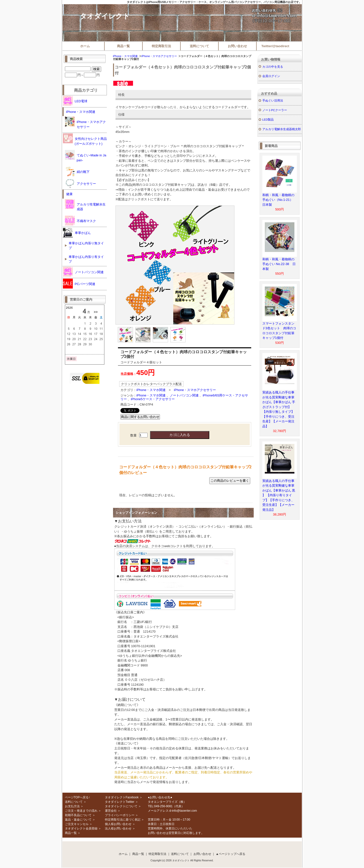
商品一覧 (123, 46)
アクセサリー (80, 183)
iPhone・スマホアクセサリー (159, 56)
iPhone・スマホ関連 (125, 56)
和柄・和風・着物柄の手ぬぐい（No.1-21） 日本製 (279, 200)
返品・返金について (78, 820)
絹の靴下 (77, 171)
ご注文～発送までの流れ (81, 811)
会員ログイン (271, 76)
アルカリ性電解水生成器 (85, 205)
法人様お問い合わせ (118, 828)
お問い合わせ (237, 46)
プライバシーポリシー (120, 815)
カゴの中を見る (273, 67)
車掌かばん (77, 232)
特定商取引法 (161, 46)
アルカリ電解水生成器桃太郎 (282, 129)
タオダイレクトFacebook (122, 797)
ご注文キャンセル (77, 824)
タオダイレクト (105, 16)
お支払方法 (72, 806)
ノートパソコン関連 (184, 395)
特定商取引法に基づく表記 (123, 820)
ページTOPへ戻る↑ (77, 797)
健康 (69, 194)
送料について (199, 46)
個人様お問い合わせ (118, 824)
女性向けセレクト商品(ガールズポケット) (85, 139)
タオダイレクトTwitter (120, 802)
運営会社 (111, 811)
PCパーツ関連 (79, 284)
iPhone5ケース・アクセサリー (153, 399)
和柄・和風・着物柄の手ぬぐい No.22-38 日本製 (279, 264)
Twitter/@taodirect (275, 46)
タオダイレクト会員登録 (81, 828)
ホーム (85, 46)
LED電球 (75, 101)
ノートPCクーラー (275, 110)
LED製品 (268, 119)
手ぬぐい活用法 (273, 100)
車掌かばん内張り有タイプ (86, 259)
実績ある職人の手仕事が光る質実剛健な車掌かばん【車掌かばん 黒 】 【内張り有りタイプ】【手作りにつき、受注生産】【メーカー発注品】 (279, 495)
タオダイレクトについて (121, 806)
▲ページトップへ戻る (230, 854)
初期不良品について (78, 815)
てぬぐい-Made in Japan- (86, 156)
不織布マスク (80, 221)
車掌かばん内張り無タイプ (86, 246)
